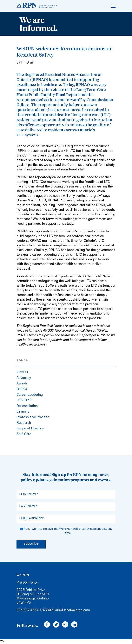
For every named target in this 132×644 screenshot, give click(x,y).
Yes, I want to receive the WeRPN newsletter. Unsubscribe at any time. (68, 531)
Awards (22, 384)
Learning (23, 412)
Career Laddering (30, 395)
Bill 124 (22, 389)
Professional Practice (33, 417)
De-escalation (27, 406)
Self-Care (24, 434)
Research (24, 423)
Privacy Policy (27, 583)
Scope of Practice (30, 429)
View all (22, 372)
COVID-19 (24, 401)
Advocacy (24, 378)
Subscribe (31, 544)
